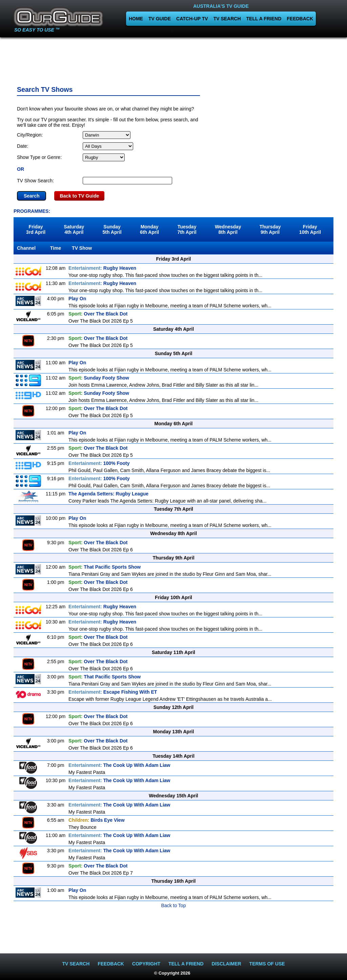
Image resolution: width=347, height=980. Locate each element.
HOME (136, 19)
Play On (77, 299)
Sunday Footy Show (99, 378)
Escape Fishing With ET (113, 692)
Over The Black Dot (98, 314)
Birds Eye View (96, 820)
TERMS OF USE (267, 964)
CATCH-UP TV (192, 19)
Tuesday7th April (187, 229)
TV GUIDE (160, 19)
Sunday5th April (112, 229)
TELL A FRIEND (264, 19)
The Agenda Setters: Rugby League (108, 494)
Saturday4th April (74, 229)
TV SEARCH (227, 19)
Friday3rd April (36, 229)
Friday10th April (310, 229)
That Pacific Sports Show (105, 567)
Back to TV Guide (79, 196)
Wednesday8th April (228, 229)
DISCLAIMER (227, 964)
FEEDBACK (300, 19)
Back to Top (174, 905)
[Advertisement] (173, 59)
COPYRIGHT (146, 964)
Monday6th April (149, 229)
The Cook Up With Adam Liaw (119, 765)
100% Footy (99, 463)
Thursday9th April (270, 229)
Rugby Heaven (102, 268)
